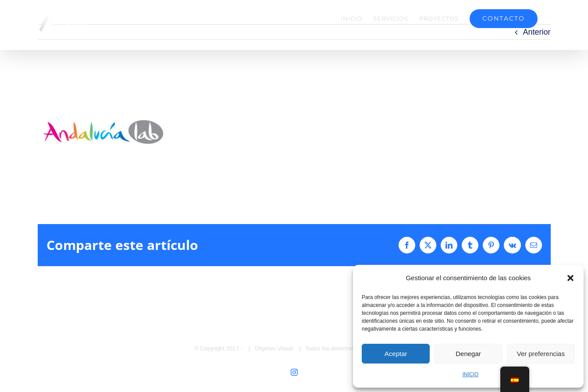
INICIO (471, 374)
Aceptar (396, 354)
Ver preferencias (541, 354)
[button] (570, 278)
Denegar (468, 354)
